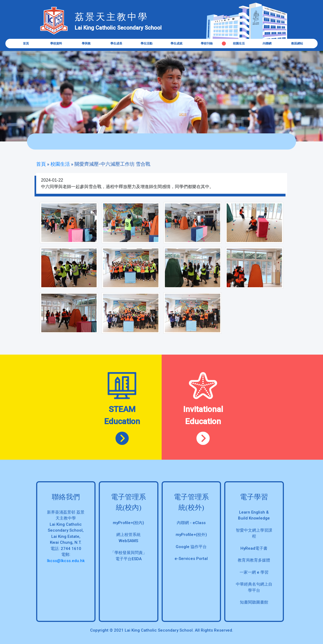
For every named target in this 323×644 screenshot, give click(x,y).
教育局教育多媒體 (254, 560)
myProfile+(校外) (191, 535)
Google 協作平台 (191, 547)
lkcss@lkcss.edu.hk (66, 561)
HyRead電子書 (254, 548)
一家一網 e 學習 (254, 572)
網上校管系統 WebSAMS (128, 538)
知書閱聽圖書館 (254, 602)
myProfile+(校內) (128, 523)
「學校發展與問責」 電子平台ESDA (129, 556)
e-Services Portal (191, 559)
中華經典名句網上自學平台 (254, 587)
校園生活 (239, 44)
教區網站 (297, 44)
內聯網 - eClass (191, 523)
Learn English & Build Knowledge (254, 515)
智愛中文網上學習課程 (254, 533)
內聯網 (267, 44)
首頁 (26, 44)
